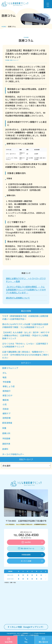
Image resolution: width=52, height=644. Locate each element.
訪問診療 (7, 418)
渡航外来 (6, 444)
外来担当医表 (26, 555)
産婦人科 (6, 433)
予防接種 (7, 60)
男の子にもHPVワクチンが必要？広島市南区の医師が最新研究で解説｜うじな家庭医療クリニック (25, 326)
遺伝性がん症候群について (18, 298)
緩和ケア (7, 413)
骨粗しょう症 (9, 386)
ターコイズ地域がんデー (13, 454)
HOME (4, 27)
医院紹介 (7, 391)
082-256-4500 (29, 535)
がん (5, 373)
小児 (5, 404)
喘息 (5, 377)
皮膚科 (5, 449)
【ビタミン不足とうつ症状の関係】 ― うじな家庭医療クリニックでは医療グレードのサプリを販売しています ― (26, 290)
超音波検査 (7, 423)
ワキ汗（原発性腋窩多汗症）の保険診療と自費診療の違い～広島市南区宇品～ (25, 317)
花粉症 (6, 409)
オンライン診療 (26, 561)
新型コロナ (8, 395)
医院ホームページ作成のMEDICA (30, 635)
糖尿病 (6, 400)
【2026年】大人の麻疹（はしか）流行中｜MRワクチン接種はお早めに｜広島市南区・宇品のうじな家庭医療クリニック (26, 335)
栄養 (4, 428)
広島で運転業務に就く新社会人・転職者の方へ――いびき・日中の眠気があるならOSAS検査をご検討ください (26, 355)
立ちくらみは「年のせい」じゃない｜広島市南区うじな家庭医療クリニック (25, 345)
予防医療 (6, 438)
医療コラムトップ (14, 60)
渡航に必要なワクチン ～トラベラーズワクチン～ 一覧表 (26, 280)
